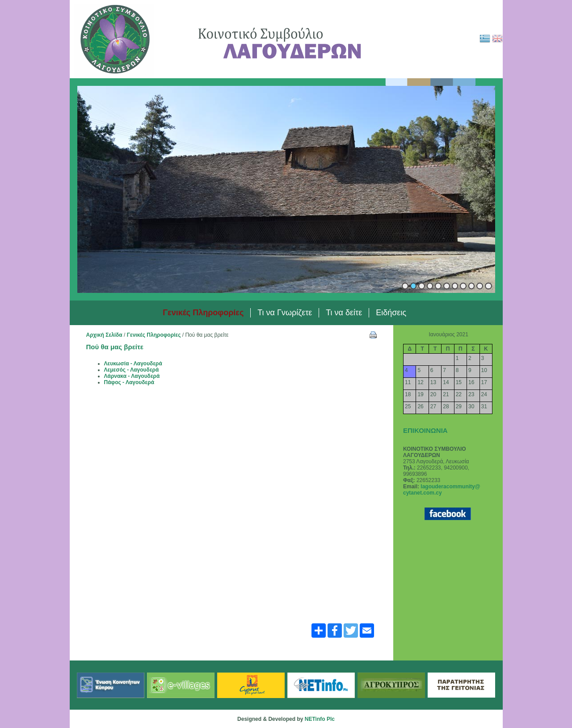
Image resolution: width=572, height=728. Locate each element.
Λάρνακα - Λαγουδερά (132, 376)
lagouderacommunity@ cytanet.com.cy (442, 490)
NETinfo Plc (320, 719)
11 (488, 286)
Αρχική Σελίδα (104, 335)
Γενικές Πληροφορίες (154, 335)
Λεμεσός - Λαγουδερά (132, 370)
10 (480, 286)
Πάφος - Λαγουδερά (129, 382)
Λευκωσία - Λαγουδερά (133, 364)
